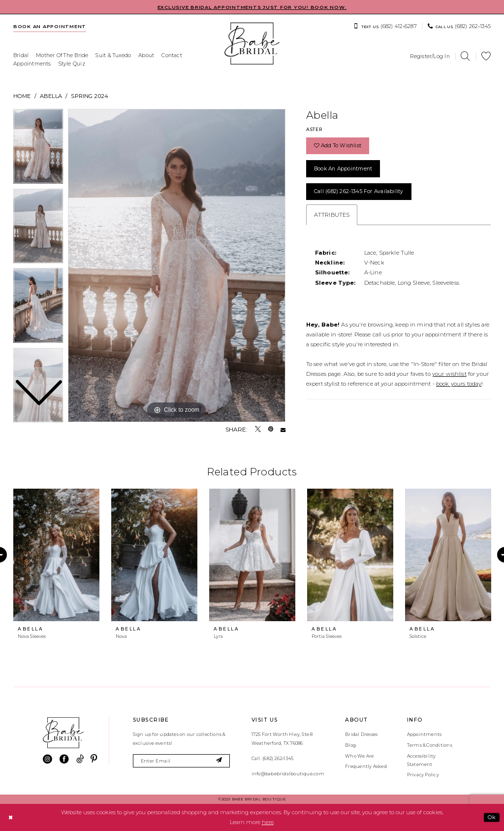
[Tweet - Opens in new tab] (258, 430)
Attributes (332, 215)
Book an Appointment (343, 169)
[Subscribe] (219, 761)
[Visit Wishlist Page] (486, 56)
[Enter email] (181, 761)
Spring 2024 (90, 96)
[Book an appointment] (50, 26)
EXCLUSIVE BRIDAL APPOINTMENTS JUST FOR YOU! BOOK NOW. (252, 7)
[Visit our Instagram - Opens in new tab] (47, 759)
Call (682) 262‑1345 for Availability (359, 191)
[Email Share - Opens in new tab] (283, 430)
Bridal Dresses (361, 734)
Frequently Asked (366, 766)
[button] (430, 56)
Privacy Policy (423, 775)
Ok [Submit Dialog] (492, 817)
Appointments (425, 734)
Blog (350, 745)
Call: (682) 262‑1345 (272, 758)
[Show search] (466, 56)
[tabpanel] (177, 266)
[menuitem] (50, 26)
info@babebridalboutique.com (288, 774)
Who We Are (359, 756)
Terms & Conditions (430, 745)
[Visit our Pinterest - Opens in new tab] (94, 759)
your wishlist (449, 374)
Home (22, 96)
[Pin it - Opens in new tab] (271, 430)
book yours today (459, 384)
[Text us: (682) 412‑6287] (385, 26)
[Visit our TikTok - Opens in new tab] (80, 759)
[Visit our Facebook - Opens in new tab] (64, 759)
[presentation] (56, 555)
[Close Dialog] (10, 817)
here (268, 822)
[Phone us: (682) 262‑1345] (459, 26)
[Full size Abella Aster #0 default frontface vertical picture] (177, 266)
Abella (51, 96)
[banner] (252, 44)
